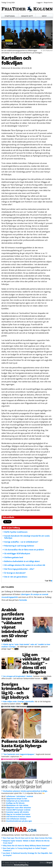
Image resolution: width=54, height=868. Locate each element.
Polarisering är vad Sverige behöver (19, 546)
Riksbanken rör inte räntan (17, 805)
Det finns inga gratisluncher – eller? (19, 569)
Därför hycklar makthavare (16, 532)
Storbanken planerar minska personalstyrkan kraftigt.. (26, 791)
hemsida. (23, 600)
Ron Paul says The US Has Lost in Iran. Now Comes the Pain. (28, 838)
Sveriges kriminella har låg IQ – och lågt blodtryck (15, 691)
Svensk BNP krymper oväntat (18, 810)
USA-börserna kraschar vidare (18, 817)
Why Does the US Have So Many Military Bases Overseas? (26, 846)
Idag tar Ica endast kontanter (18, 814)
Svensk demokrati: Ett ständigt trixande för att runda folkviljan (27, 537)
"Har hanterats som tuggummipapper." (19, 754)
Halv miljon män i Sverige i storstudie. (19, 701)
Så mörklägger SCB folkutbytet (17, 553)
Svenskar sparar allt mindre (17, 812)
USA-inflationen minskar (16, 819)
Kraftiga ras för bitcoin (15, 803)
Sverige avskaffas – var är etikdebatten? (21, 542)
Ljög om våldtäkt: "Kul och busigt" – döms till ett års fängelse (36, 663)
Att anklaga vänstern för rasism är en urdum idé (25, 565)
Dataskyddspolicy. (21, 865)
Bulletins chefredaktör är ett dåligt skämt (22, 561)
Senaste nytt (27, 16)
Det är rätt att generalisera (16, 577)
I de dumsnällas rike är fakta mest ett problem (24, 550)
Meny (44, 16)
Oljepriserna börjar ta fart (17, 799)
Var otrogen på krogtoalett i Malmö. (18, 676)
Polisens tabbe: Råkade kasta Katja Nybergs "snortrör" (24, 746)
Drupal (49, 863)
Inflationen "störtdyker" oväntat (20, 796)
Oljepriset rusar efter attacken (19, 808)
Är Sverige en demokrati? (15, 573)
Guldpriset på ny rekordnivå (18, 801)
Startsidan (10, 16)
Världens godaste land (14, 557)
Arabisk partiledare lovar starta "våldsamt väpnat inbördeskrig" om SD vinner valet (15, 625)
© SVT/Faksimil (47, 50)
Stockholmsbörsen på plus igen (19, 821)
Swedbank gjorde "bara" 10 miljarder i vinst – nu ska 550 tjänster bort (27, 784)
